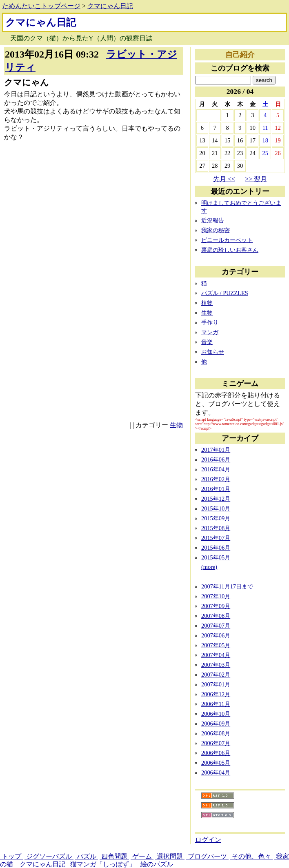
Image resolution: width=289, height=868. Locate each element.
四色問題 (114, 856)
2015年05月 (216, 557)
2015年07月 (216, 538)
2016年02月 (216, 479)
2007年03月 (216, 665)
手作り (210, 322)
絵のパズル (157, 864)
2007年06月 (216, 635)
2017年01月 (216, 450)
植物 (207, 303)
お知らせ (213, 352)
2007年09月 (216, 606)
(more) (209, 567)
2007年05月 (216, 645)
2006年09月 (216, 724)
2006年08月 (216, 733)
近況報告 (213, 220)
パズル (87, 856)
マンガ (210, 332)
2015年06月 (216, 548)
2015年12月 (216, 499)
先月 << (224, 179)
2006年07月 (216, 743)
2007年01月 (216, 684)
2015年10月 (216, 508)
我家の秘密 (216, 230)
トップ (11, 856)
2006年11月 (216, 704)
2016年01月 (216, 489)
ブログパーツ (207, 856)
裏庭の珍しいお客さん (230, 250)
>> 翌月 (256, 179)
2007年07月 (216, 626)
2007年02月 (216, 675)
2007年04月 (216, 655)
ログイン (208, 840)
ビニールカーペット (227, 240)
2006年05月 (216, 763)
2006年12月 (216, 694)
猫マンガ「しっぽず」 (103, 864)
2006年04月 (216, 773)
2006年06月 (216, 753)
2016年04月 (216, 469)
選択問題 (170, 856)
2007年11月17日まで (227, 586)
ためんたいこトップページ (41, 6)
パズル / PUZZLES (225, 293)
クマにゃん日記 (110, 6)
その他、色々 (251, 856)
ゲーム (142, 856)
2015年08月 (216, 528)
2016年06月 (216, 460)
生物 (176, 425)
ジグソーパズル (49, 856)
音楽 (207, 342)
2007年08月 (216, 616)
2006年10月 (216, 714)
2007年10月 (216, 596)
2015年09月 (216, 518)
